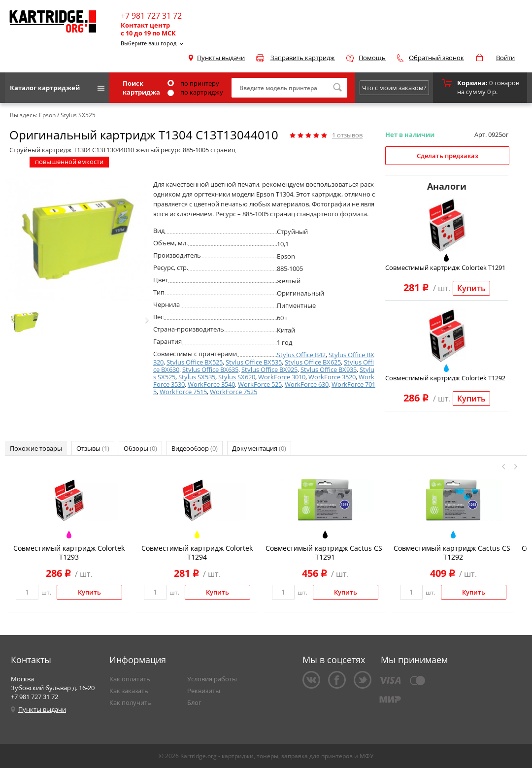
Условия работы (212, 679)
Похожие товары (36, 448)
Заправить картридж (303, 58)
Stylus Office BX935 (329, 369)
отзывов (347, 135)
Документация (259, 448)
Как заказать (129, 691)
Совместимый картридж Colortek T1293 (69, 552)
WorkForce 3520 (332, 377)
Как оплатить (130, 679)
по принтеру (193, 83)
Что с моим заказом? (394, 88)
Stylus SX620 (237, 377)
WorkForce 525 (260, 384)
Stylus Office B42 (301, 355)
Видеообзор (195, 448)
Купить (471, 288)
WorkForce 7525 (233, 392)
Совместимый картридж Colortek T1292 (445, 378)
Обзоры (140, 448)
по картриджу (195, 92)
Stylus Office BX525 (195, 362)
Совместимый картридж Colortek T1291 (445, 267)
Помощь (372, 58)
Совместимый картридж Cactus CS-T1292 (453, 552)
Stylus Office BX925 (269, 369)
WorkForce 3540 (211, 384)
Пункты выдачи (221, 58)
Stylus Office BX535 (254, 362)
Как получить (130, 702)
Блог (194, 702)
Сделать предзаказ (448, 156)
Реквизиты (204, 691)
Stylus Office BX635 (210, 369)
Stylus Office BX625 (313, 362)
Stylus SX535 (197, 377)
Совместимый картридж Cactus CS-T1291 (325, 552)
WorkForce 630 (307, 384)
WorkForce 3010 (282, 377)
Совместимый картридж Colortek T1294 (197, 552)
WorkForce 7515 (183, 392)
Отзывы (93, 448)
